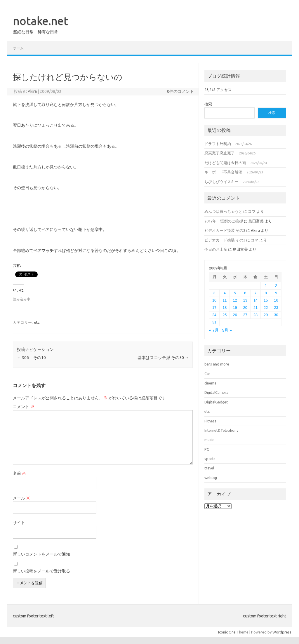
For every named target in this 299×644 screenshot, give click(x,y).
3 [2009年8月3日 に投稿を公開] (214, 293)
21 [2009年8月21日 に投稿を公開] (255, 308)
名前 (19, 473)
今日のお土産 (216, 249)
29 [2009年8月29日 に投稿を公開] (266, 315)
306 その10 (31, 358)
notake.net (41, 21)
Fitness (210, 421)
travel (209, 468)
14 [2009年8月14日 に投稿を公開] (255, 300)
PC (207, 449)
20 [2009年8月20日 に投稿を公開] (245, 308)
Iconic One (227, 632)
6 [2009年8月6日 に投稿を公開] (245, 293)
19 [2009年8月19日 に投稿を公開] (235, 308)
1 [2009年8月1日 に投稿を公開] (266, 286)
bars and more (217, 364)
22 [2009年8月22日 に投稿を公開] (266, 308)
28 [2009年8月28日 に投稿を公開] (255, 315)
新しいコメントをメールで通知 (41, 554)
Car (207, 374)
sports (210, 459)
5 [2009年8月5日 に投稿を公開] (235, 293)
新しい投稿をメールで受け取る (41, 571)
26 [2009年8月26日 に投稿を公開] (235, 315)
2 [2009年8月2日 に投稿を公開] (276, 286)
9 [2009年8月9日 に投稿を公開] (276, 293)
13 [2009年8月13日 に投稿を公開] (245, 300)
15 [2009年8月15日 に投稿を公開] (266, 300)
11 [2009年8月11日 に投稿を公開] (225, 300)
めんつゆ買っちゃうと (223, 211)
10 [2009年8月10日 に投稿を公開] (214, 300)
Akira (32, 91)
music (209, 440)
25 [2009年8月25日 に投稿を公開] (225, 315)
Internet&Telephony (221, 430)
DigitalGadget (216, 402)
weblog (211, 478)
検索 (208, 104)
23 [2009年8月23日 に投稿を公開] (276, 308)
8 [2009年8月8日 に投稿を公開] (266, 293)
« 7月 (214, 330)
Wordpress (282, 632)
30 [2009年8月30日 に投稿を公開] (276, 315)
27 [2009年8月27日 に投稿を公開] (245, 315)
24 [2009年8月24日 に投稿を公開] (214, 315)
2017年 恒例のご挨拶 (224, 221)
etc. (37, 322)
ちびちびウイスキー (221, 182)
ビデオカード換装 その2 (225, 230)
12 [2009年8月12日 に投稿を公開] (235, 300)
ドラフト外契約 (218, 144)
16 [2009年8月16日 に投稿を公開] (276, 300)
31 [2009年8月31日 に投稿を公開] (214, 322)
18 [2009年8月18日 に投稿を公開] (225, 308)
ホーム (18, 48)
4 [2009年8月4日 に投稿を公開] (225, 293)
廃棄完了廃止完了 (220, 153)
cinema (210, 383)
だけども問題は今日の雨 (225, 163)
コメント (24, 407)
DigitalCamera (216, 392)
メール (21, 498)
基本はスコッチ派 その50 (163, 358)
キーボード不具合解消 (223, 172)
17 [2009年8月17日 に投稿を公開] (214, 308)
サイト (19, 523)
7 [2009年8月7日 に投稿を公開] (255, 293)
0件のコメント (180, 91)
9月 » (227, 330)
